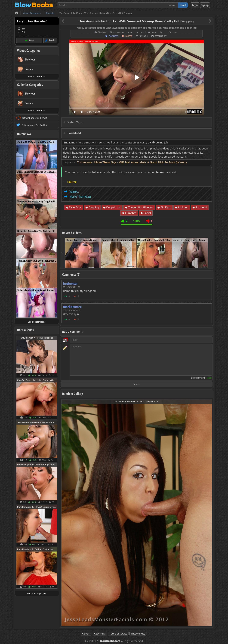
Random (144, 36)
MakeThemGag (80, 197)
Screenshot (161, 36)
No (23, 32)
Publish (137, 384)
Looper (129, 36)
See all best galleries (37, 593)
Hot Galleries (25, 330)
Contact (86, 634)
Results (52, 40)
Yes (24, 29)
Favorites (113, 36)
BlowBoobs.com (110, 641)
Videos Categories (29, 51)
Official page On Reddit (35, 118)
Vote (31, 40)
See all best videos (37, 322)
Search (183, 5)
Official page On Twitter (34, 125)
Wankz (74, 191)
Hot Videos (24, 134)
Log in (195, 5)
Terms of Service (118, 634)
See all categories (37, 76)
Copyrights (100, 634)
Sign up (205, 5)
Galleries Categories (30, 85)
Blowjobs (102, 32)
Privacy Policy (138, 634)
